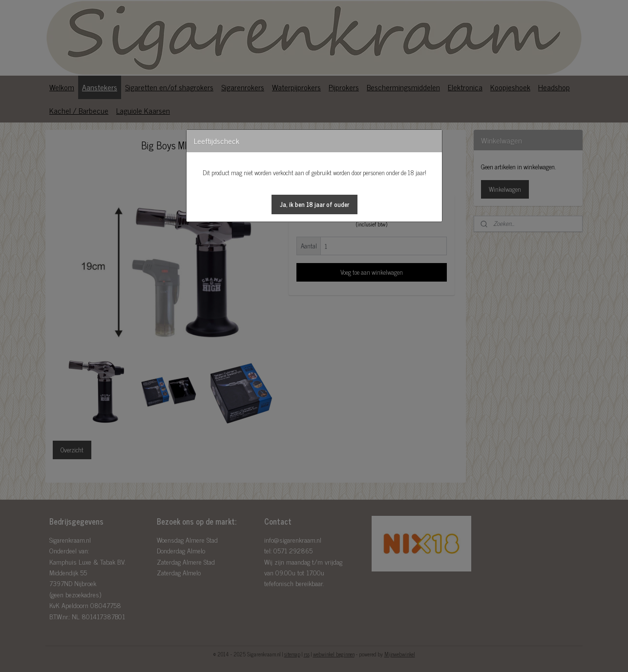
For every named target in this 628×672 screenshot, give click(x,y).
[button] (314, 204)
